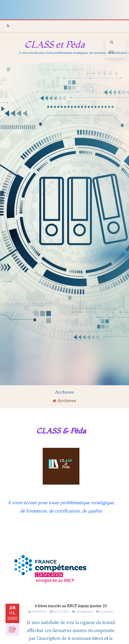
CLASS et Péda (55, 44)
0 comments (106, 612)
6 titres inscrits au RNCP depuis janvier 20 (71, 606)
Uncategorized (84, 612)
